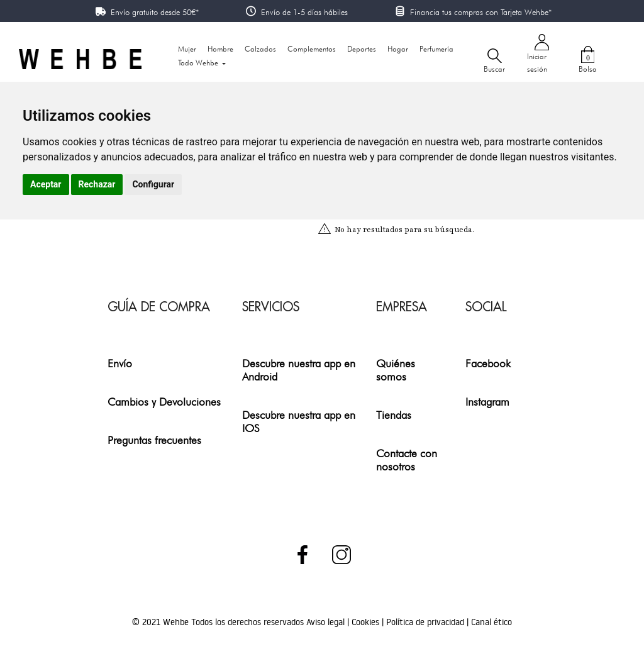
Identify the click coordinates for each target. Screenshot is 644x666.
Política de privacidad (426, 622)
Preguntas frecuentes (154, 440)
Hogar (398, 49)
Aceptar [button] (46, 184)
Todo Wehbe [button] (199, 63)
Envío (120, 363)
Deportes (362, 49)
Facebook (488, 363)
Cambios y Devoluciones (164, 402)
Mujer (187, 49)
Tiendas (394, 415)
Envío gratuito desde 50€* (155, 12)
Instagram (487, 402)
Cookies (367, 622)
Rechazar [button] (97, 184)
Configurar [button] (153, 184)
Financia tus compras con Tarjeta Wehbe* (481, 12)
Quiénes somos (396, 370)
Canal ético (491, 622)
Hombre (220, 49)
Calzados (260, 49)
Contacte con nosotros (407, 460)
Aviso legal (327, 622)
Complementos (312, 49)
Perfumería (436, 49)
